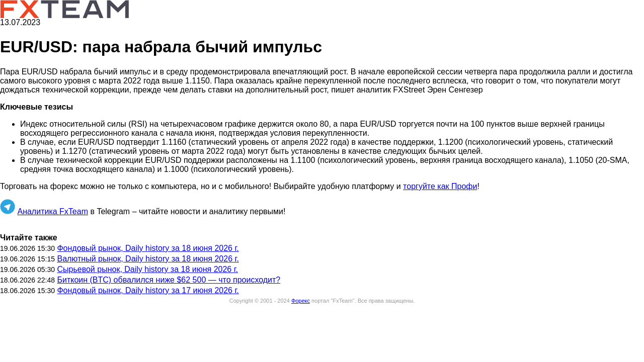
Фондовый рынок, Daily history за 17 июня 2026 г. (148, 290)
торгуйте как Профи (440, 186)
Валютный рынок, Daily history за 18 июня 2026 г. (148, 259)
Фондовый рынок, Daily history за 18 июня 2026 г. (148, 248)
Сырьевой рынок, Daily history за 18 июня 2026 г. (147, 269)
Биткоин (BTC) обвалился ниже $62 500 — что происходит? (169, 280)
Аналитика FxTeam (53, 211)
